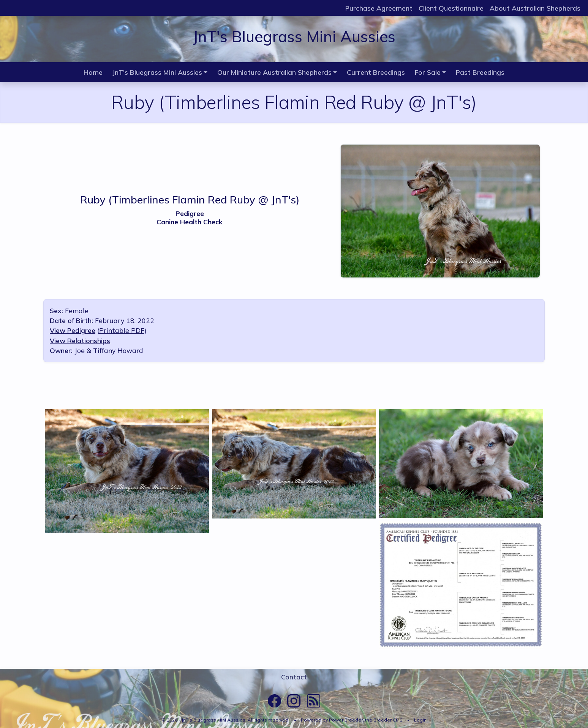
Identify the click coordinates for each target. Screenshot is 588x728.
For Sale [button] (428, 72)
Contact (294, 677)
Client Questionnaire (451, 8)
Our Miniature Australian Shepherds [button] (274, 72)
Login (420, 720)
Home (93, 72)
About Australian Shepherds (535, 8)
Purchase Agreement (379, 8)
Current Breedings (376, 72)
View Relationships (80, 340)
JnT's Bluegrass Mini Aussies (294, 36)
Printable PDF (122, 330)
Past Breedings (480, 72)
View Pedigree (73, 330)
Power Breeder (346, 720)
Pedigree (190, 213)
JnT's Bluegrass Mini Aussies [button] (157, 72)
